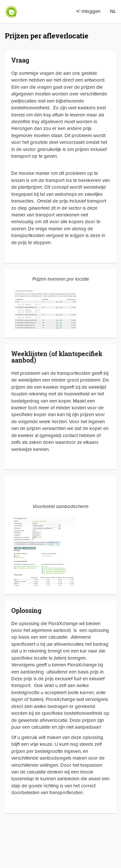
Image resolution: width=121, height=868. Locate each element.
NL (113, 11)
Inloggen (88, 11)
